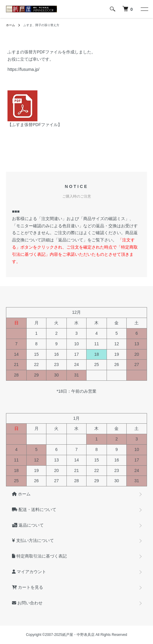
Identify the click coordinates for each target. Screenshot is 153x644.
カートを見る (28, 587)
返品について (28, 525)
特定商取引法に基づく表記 (39, 556)
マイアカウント (29, 572)
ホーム (10, 25)
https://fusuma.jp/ (24, 69)
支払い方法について (33, 540)
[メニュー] (144, 9)
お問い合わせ (27, 603)
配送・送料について (34, 509)
